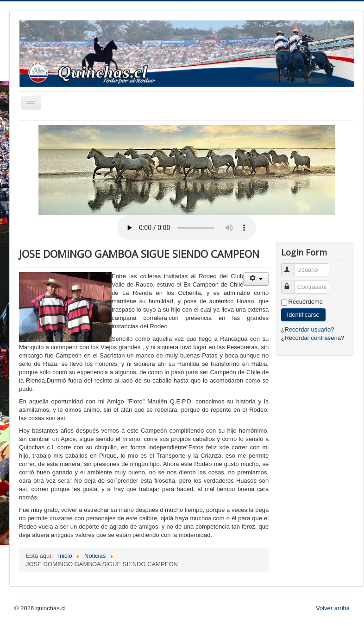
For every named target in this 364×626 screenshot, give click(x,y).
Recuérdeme (306, 302)
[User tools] (256, 279)
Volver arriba (333, 608)
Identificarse (303, 315)
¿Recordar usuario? (308, 329)
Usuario (292, 266)
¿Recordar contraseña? (313, 338)
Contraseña (292, 283)
